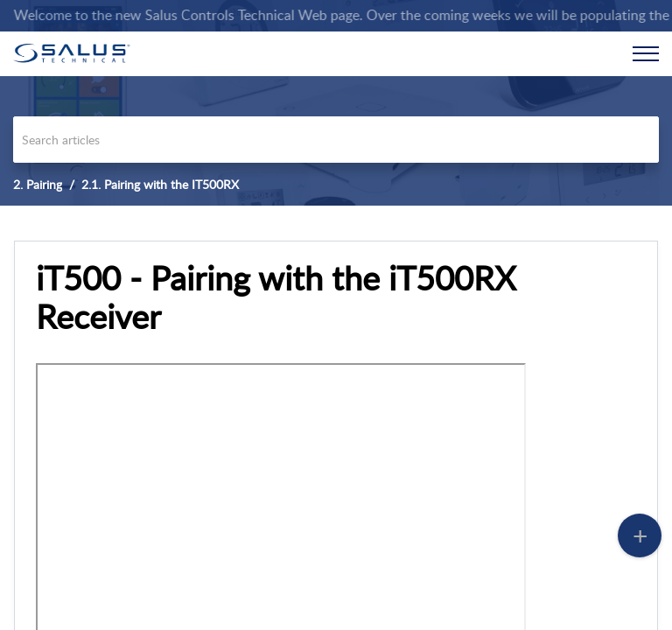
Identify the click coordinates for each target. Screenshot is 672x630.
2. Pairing (38, 184)
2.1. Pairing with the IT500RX (160, 184)
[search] (336, 140)
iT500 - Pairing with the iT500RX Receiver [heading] (276, 297)
